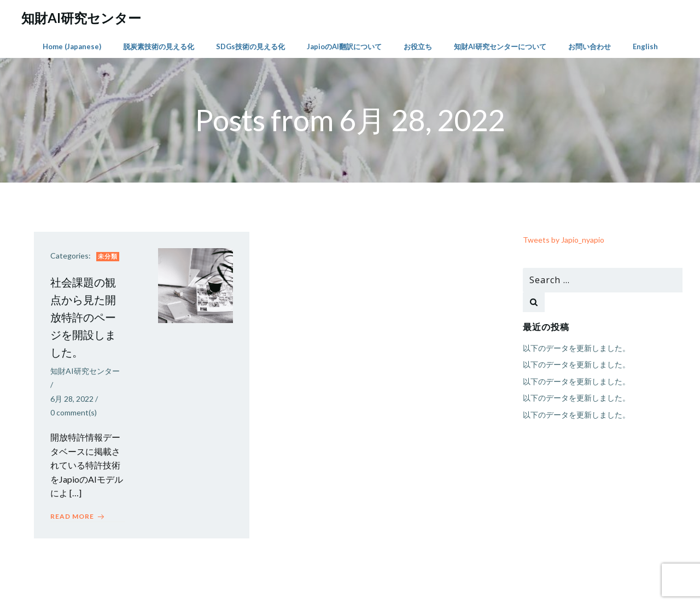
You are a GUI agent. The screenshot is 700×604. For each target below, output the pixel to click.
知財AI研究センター (85, 371)
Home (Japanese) (72, 46)
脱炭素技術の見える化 (159, 46)
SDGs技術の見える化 (250, 46)
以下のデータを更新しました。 (576, 348)
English (645, 46)
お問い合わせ (590, 46)
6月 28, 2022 (72, 399)
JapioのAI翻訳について (344, 46)
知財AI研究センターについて (500, 46)
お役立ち (418, 46)
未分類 (108, 256)
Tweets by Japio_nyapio (564, 240)
